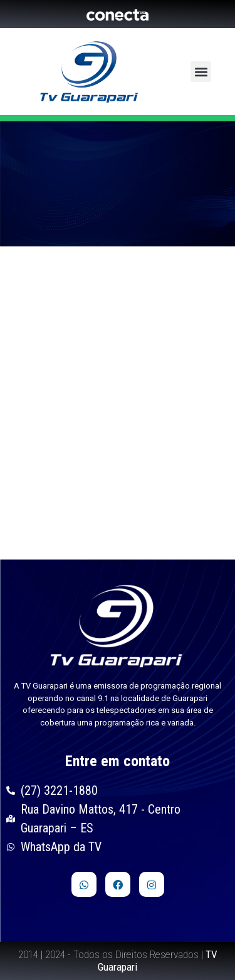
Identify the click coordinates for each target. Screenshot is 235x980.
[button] (201, 72)
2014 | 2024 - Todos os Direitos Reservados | (118, 961)
